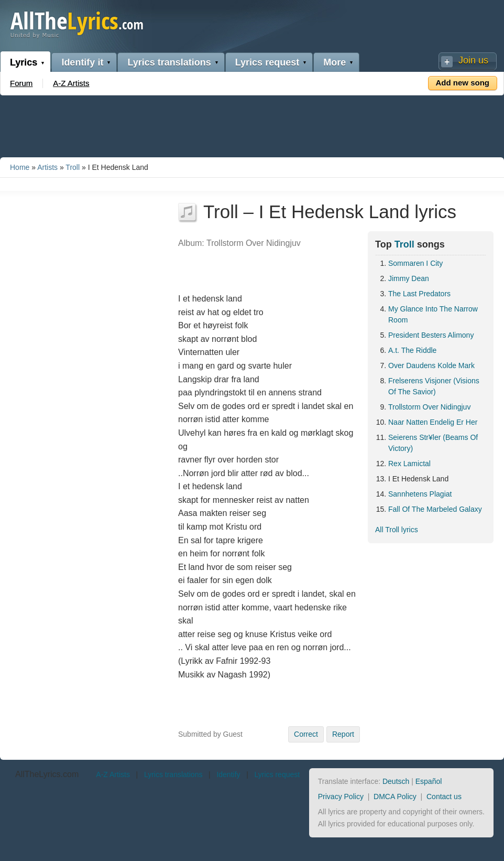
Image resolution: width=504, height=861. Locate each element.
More (335, 62)
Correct (306, 734)
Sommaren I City (415, 263)
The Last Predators (419, 294)
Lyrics (24, 62)
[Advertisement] (252, 124)
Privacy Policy (341, 797)
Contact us (444, 797)
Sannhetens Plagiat (420, 494)
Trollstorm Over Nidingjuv (429, 407)
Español (429, 781)
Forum (21, 83)
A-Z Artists (71, 83)
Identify (228, 774)
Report (343, 734)
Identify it (82, 62)
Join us (473, 60)
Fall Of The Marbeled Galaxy (435, 509)
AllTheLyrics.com (47, 774)
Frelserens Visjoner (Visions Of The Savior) (434, 386)
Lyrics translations (169, 62)
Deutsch (396, 781)
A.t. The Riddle (412, 350)
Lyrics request (267, 62)
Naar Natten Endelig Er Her (433, 422)
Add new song (463, 83)
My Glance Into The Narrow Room (433, 314)
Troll (73, 167)
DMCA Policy (395, 797)
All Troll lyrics (397, 530)
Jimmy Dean (409, 278)
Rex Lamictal (409, 464)
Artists (47, 167)
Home (20, 167)
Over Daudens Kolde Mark (431, 365)
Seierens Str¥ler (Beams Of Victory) (433, 443)
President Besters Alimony (431, 335)
